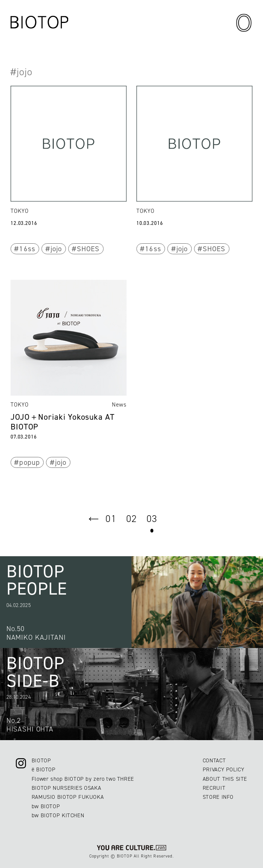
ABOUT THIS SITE (225, 779)
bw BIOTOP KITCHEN (58, 815)
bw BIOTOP (46, 806)
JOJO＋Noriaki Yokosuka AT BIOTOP (63, 422)
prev (94, 519)
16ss (27, 249)
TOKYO (20, 211)
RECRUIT (214, 788)
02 (131, 519)
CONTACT (214, 760)
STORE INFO (218, 797)
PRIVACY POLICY (224, 769)
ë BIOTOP (44, 769)
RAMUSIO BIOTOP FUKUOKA (68, 797)
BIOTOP (41, 760)
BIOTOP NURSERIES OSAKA (67, 788)
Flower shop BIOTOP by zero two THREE (83, 779)
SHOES (88, 249)
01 (111, 519)
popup (29, 462)
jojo (56, 249)
